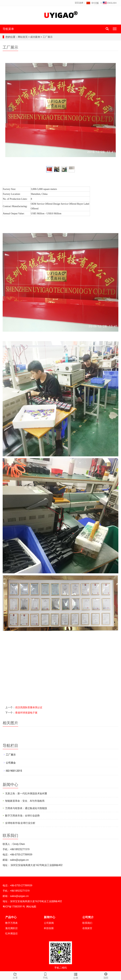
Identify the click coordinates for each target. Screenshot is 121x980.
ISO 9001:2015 (14, 771)
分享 (15, 975)
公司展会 (11, 763)
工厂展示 (47, 37)
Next (111, 109)
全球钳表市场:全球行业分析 (20, 823)
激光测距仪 (11, 928)
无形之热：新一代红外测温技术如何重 (26, 793)
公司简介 (88, 917)
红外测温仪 (11, 933)
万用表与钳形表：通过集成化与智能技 (26, 808)
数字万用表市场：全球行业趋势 (22, 816)
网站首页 (23, 37)
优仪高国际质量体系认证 (29, 707)
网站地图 (31, 907)
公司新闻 (49, 923)
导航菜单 (8, 29)
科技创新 (49, 928)
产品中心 (11, 917)
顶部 (106, 975)
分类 (76, 975)
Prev (10, 109)
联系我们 (87, 923)
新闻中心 (50, 917)
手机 (46, 975)
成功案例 (35, 37)
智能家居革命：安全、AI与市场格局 (25, 801)
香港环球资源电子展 (26, 713)
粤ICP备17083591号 (14, 907)
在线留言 (87, 928)
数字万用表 (11, 923)
